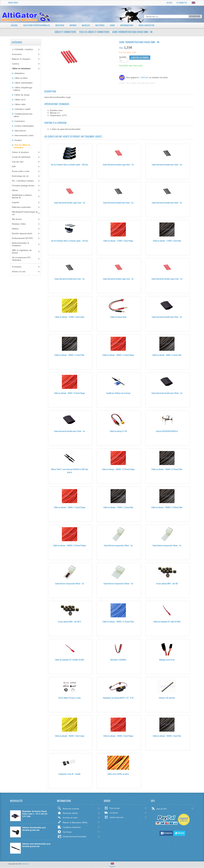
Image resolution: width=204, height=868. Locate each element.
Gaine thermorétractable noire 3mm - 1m (167, 164)
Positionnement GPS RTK (22, 238)
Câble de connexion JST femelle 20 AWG (69, 660)
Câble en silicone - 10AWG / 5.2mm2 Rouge (118, 355)
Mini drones (17, 219)
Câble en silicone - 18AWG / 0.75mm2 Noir (167, 469)
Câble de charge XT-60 (118, 431)
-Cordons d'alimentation (24, 126)
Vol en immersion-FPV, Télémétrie (21, 259)
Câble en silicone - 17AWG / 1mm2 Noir (167, 241)
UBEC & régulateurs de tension (22, 251)
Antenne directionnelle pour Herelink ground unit (34, 829)
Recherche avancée (68, 808)
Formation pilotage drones (23, 186)
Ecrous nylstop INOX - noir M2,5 (69, 621)
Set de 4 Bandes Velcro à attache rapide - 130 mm (70, 241)
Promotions (17, 267)
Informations (127, 25)
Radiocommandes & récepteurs (20, 244)
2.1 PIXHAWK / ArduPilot (22, 49)
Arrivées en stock (67, 818)
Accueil (169, 3)
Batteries (100, 25)
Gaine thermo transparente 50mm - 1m (167, 545)
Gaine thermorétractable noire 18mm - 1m (167, 393)
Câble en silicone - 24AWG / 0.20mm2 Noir (167, 507)
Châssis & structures (20, 152)
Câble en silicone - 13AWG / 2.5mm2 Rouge (70, 507)
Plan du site (112, 808)
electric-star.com (114, 817)
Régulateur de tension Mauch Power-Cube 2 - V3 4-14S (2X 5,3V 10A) (35, 814)
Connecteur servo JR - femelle (69, 774)
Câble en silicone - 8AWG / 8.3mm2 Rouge (69, 393)
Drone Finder (13, 3)
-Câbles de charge (21, 95)
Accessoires (17, 54)
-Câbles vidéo (20, 104)
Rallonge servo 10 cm (167, 660)
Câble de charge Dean (118, 317)
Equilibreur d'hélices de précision (118, 393)
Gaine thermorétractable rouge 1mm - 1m (118, 279)
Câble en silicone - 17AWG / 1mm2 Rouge (118, 241)
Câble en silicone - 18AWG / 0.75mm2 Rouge (118, 469)
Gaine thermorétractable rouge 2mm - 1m (167, 279)
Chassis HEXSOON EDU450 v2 (167, 431)
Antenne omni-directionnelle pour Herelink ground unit (36, 845)
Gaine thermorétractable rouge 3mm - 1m (70, 203)
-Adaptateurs (19, 73)
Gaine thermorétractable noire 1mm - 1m (70, 279)
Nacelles (86, 25)
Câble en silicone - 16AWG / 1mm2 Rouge (118, 736)
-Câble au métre (21, 78)
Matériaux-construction (21, 207)
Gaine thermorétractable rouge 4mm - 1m (118, 164)
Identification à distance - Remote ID (22, 196)
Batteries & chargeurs (21, 59)
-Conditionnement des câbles (23, 115)
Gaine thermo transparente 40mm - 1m (70, 583)
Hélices (15, 190)
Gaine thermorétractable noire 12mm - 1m (69, 431)
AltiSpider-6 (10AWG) (118, 660)
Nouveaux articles (68, 813)
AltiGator (26, 864)
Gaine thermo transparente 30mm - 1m (118, 545)
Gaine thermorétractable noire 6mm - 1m (167, 203)
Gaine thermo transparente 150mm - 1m (118, 583)
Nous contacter (147, 25)
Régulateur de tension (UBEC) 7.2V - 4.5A (118, 698)
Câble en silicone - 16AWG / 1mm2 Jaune (70, 736)
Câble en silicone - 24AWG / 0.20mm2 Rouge (69, 545)
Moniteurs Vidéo (19, 224)
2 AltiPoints (144, 77)
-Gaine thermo (20, 131)
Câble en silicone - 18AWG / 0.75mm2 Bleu (118, 621)
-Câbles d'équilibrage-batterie (23, 89)
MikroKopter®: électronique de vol (25, 213)
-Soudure (18, 140)
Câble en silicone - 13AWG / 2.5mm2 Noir (118, 507)
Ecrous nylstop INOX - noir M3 (167, 583)
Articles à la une (19, 272)
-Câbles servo (20, 100)
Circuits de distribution (21, 157)
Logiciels (16, 202)
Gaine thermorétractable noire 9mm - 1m (167, 317)
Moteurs (15, 229)
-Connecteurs (19, 121)
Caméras (16, 64)
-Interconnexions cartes (24, 135)
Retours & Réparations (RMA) (72, 822)
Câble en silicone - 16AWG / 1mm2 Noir (167, 736)
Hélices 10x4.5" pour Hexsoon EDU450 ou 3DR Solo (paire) (69, 471)
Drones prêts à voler (21, 171)
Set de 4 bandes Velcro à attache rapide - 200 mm (69, 164)
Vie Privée (65, 832)
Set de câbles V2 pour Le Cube (69, 698)
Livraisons (111, 813)
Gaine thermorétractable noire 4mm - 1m (118, 203)
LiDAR (113, 25)
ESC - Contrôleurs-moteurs (23, 181)
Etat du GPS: (159, 808)
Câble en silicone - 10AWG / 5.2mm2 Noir (69, 355)
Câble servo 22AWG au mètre (118, 774)
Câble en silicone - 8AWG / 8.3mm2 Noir (167, 355)
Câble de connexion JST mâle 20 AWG (167, 621)
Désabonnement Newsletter (72, 836)
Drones (73, 25)
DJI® (14, 166)
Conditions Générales (69, 827)
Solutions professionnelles (37, 25)
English (112, 865)
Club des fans (18, 162)
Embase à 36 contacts (167, 698)
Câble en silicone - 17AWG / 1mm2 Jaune (70, 317)
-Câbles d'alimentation (23, 83)
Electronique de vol (20, 176)
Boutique (60, 25)
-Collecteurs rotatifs (22, 109)
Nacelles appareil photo (22, 233)
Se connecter (182, 3)
